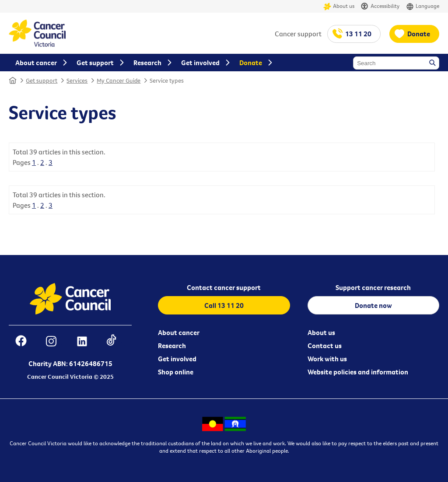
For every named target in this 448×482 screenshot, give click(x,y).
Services (77, 80)
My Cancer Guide (119, 80)
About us (339, 6)
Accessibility (380, 6)
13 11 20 (358, 34)
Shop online (176, 372)
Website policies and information (358, 372)
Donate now (373, 305)
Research (172, 346)
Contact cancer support (224, 287)
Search (433, 63)
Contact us (325, 346)
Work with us (327, 359)
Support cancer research (373, 287)
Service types (167, 80)
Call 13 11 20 (224, 305)
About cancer (179, 332)
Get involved (177, 359)
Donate (419, 34)
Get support (42, 80)
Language (423, 6)
